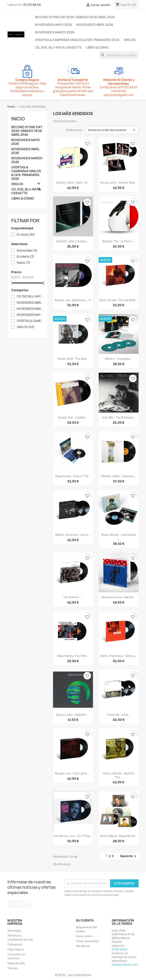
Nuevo (24, 263)
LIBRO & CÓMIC (97, 47)
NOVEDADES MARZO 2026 (55, 32)
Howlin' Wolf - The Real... (73, 359)
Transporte (15, 944)
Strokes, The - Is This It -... (119, 241)
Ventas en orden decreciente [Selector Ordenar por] (112, 130)
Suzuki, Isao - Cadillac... (73, 417)
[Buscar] (119, 55)
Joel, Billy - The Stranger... (119, 417)
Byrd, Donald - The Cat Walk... (119, 300)
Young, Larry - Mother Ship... (119, 183)
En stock (26, 235)
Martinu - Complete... (119, 359)
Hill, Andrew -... (73, 597)
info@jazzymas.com (125, 965)
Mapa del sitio (16, 963)
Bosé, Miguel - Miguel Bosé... (119, 836)
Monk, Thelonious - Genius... (119, 656)
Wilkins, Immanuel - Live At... (73, 535)
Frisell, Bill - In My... (119, 715)
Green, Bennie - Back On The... (119, 775)
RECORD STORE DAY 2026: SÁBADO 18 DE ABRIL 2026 (75, 17)
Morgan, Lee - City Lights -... (73, 773)
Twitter (20, 904)
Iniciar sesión (84, 936)
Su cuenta (85, 920)
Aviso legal (14, 931)
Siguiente (129, 856)
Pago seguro (16, 949)
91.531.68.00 (32, 5)
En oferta (25, 257)
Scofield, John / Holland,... (73, 241)
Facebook (12, 904)
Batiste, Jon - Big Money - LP (73, 300)
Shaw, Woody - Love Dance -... (119, 537)
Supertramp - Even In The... (73, 476)
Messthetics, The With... (73, 656)
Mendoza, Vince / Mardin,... (119, 597)
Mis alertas (83, 946)
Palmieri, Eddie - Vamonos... (119, 476)
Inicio (18, 119)
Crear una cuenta (87, 941)
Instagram (28, 904)
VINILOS (130, 40)
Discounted (27, 251)
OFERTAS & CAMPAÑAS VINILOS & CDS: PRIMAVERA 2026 (77, 40)
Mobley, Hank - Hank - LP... (73, 183)
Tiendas (13, 968)
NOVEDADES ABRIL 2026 (95, 25)
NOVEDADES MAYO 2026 (54, 25)
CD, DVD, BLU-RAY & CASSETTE (58, 47)
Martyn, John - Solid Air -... (73, 715)
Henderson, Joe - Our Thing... (73, 836)
